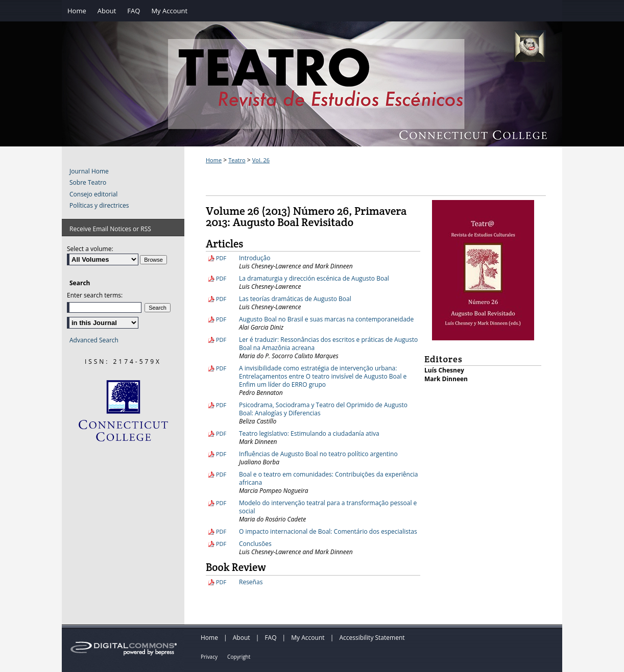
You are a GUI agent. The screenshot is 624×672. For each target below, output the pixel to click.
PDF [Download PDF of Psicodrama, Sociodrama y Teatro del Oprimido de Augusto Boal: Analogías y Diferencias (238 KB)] (221, 405)
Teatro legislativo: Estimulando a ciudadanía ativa (309, 433)
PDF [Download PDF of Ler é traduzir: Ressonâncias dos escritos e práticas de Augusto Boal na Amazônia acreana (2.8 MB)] (221, 340)
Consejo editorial (93, 194)
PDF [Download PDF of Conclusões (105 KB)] (221, 544)
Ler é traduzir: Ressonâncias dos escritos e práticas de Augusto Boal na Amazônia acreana (328, 344)
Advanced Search (94, 340)
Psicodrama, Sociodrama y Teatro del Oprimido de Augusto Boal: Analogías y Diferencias (323, 409)
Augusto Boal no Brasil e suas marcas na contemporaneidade (326, 319)
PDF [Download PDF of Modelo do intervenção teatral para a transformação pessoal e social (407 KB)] (221, 503)
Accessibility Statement (372, 638)
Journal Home (89, 171)
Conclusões (255, 544)
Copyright (239, 657)
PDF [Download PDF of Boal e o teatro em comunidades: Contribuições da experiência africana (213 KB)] (221, 474)
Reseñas (251, 582)
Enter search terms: (95, 295)
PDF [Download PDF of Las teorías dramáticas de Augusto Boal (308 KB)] (221, 299)
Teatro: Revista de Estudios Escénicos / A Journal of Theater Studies (312, 95)
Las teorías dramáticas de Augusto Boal (295, 299)
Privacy (209, 657)
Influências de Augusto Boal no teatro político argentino (318, 454)
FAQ (270, 638)
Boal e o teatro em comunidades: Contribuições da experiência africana (328, 478)
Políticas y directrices (99, 206)
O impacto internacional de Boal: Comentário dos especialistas (328, 531)
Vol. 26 (261, 160)
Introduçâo (255, 258)
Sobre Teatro (88, 183)
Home (214, 160)
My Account (308, 638)
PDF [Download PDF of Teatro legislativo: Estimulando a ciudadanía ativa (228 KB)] (221, 433)
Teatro (237, 160)
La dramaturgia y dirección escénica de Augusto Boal (314, 278)
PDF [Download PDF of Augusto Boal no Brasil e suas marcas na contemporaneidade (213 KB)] (221, 319)
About (242, 638)
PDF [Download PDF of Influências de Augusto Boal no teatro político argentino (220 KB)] (221, 454)
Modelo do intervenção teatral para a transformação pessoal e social (328, 507)
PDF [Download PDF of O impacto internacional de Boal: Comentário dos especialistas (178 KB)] (221, 531)
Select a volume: (90, 249)
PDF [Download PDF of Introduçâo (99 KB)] (221, 258)
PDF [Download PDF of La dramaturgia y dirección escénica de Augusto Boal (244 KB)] (221, 278)
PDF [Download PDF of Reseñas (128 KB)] (221, 582)
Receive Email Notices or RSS (110, 229)
